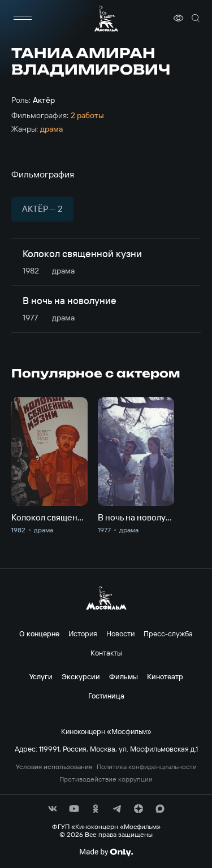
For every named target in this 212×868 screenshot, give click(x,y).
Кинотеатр (165, 676)
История (83, 633)
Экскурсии (81, 676)
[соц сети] (53, 809)
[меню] (23, 18)
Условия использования (54, 767)
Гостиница (106, 696)
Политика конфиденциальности (147, 767)
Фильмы (124, 676)
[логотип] (106, 18)
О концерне (39, 633)
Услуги (41, 676)
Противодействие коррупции (106, 779)
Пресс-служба (168, 633)
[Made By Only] (106, 852)
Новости (120, 633)
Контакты (106, 653)
